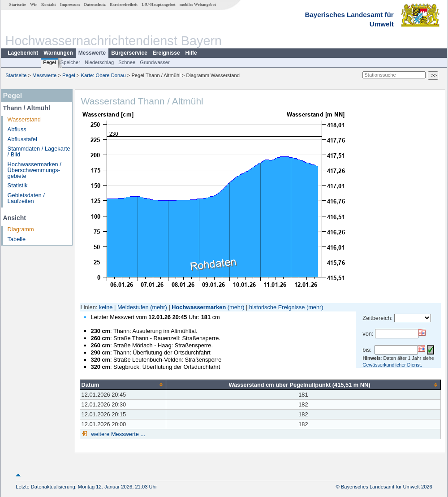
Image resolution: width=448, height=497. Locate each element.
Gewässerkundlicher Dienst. (392, 365)
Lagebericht (23, 53)
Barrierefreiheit (124, 4)
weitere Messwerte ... (117, 434)
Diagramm (21, 229)
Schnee (127, 62)
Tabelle (17, 239)
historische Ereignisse (277, 307)
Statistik (18, 185)
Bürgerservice (129, 53)
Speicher (70, 62)
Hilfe (191, 53)
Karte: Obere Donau (103, 75)
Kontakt (49, 4)
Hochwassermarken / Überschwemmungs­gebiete (34, 170)
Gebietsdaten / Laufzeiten (26, 198)
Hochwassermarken (199, 307)
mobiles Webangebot (198, 4)
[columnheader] (123, 385)
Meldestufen (133, 307)
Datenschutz (95, 4)
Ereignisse (166, 53)
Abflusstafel (22, 139)
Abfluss (17, 129)
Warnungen (58, 53)
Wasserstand (24, 119)
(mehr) (159, 307)
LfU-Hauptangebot (158, 4)
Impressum (70, 4)
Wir (34, 4)
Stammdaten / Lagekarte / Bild (39, 151)
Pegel (50, 62)
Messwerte (92, 53)
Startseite (18, 4)
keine (106, 307)
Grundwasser (155, 62)
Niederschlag (99, 62)
